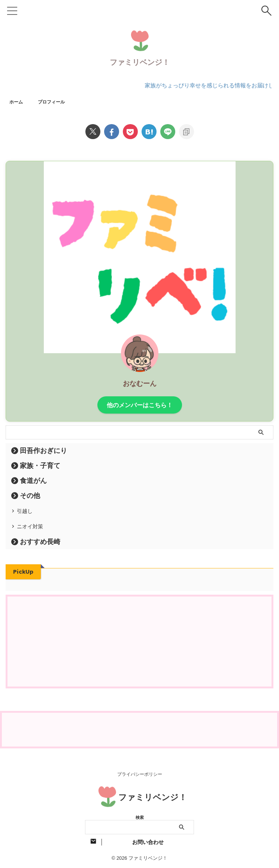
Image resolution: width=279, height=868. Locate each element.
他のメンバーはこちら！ (140, 404)
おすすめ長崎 (40, 552)
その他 (30, 495)
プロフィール (56, 101)
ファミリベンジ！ (140, 62)
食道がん (33, 480)
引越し (28, 513)
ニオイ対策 (34, 534)
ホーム (17, 101)
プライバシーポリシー (140, 774)
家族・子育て (40, 465)
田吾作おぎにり (43, 450)
